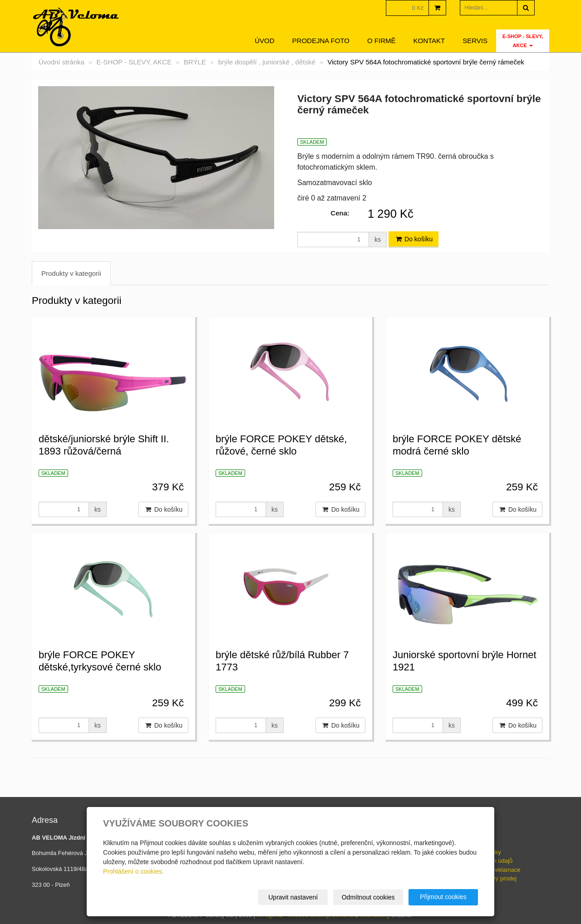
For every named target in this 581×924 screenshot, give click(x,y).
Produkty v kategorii (71, 273)
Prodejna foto (321, 41)
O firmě (382, 41)
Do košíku (414, 239)
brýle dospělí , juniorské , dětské (267, 62)
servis (475, 41)
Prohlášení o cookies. (133, 871)
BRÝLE (195, 62)
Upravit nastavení (293, 897)
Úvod (264, 41)
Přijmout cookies (443, 897)
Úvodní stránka (62, 62)
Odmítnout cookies (368, 897)
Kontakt (429, 41)
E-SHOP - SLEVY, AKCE (523, 41)
